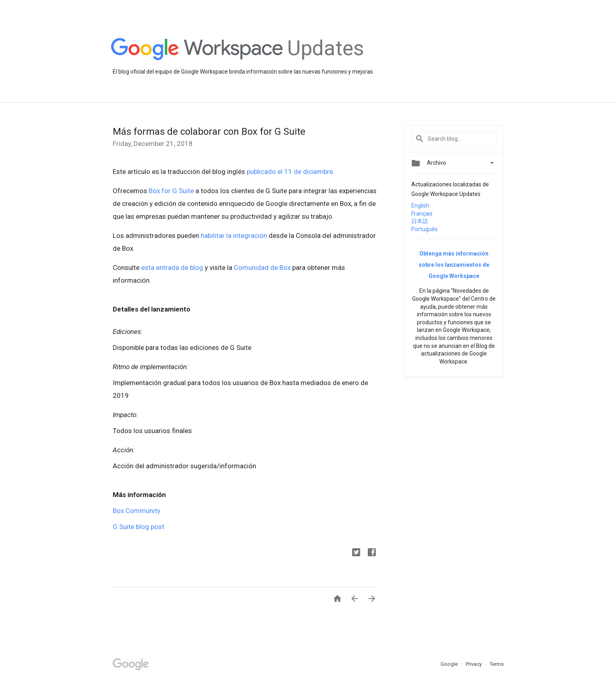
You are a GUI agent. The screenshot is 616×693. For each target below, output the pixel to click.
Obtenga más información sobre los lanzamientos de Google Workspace (454, 265)
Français (422, 214)
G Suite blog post (139, 527)
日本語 (420, 221)
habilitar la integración (234, 236)
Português (425, 229)
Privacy (474, 664)
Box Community (137, 511)
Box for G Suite (171, 191)
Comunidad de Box (262, 268)
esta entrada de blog (172, 268)
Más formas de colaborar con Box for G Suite (209, 132)
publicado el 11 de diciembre (290, 172)
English (420, 206)
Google (450, 664)
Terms (497, 664)
